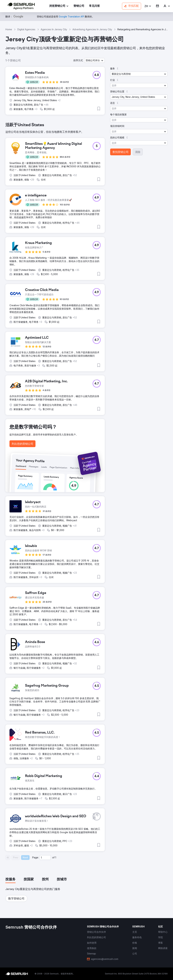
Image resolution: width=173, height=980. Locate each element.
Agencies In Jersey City (54, 29)
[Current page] (45, 858)
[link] (79, 6)
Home (9, 29)
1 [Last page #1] (56, 857)
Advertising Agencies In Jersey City (92, 29)
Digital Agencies (26, 29)
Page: (35, 857)
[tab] (10, 880)
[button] (148, 6)
